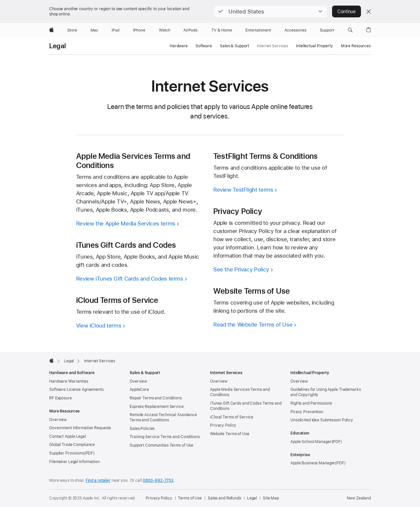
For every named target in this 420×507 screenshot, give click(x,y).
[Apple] (52, 30)
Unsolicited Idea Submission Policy (322, 420)
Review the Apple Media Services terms (126, 223)
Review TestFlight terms (243, 190)
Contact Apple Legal (68, 436)
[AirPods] (190, 30)
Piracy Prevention (307, 412)
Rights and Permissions (311, 403)
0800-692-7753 (158, 480)
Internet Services (273, 46)
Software (204, 46)
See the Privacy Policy (241, 269)
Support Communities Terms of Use (161, 445)
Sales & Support (234, 46)
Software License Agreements (76, 390)
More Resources (356, 46)
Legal (58, 46)
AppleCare (139, 390)
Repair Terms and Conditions (156, 398)
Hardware (179, 46)
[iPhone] (139, 30)
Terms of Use (190, 498)
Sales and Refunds (224, 498)
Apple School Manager (311, 442)
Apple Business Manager (313, 463)
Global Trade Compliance (72, 445)
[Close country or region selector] (368, 11)
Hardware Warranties (69, 381)
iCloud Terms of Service (232, 417)
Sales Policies (142, 429)
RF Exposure (61, 398)
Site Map (271, 498)
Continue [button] (346, 11)
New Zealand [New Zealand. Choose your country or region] (359, 498)
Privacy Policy (223, 425)
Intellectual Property (314, 46)
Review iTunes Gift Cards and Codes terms (130, 279)
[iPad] (115, 30)
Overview (58, 420)
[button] (271, 11)
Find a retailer (98, 480)
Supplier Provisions (67, 453)
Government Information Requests (80, 428)
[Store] (72, 30)
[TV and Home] (222, 30)
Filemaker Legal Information (74, 462)
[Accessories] (295, 30)
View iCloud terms (99, 326)
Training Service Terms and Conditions (165, 437)
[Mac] (94, 30)
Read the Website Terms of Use (253, 325)
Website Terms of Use (230, 434)
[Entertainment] (258, 30)
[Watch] (165, 30)
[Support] (327, 30)
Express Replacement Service (157, 407)
